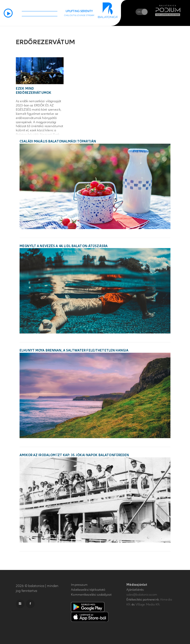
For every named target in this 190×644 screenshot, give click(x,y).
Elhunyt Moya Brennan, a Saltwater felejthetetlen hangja (74, 351)
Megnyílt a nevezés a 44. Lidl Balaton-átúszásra (64, 246)
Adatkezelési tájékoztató (88, 590)
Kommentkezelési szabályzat (91, 595)
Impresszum (79, 585)
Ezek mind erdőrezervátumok (34, 91)
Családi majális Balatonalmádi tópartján (58, 141)
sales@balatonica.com (142, 595)
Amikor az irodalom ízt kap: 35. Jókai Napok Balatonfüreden (74, 455)
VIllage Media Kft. (148, 605)
